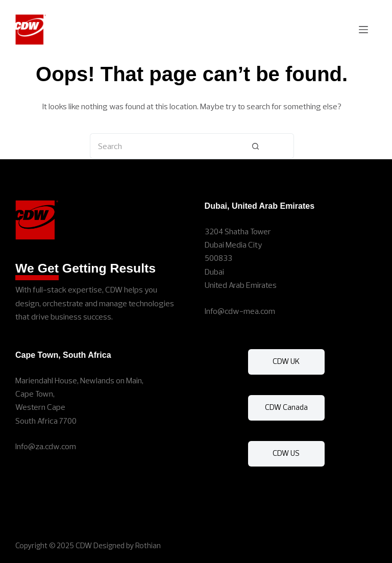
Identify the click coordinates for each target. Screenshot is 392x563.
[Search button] (256, 146)
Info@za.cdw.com (46, 446)
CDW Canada (286, 407)
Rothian (148, 545)
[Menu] (363, 30)
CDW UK (286, 361)
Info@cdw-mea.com (240, 311)
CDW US (286, 453)
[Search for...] (154, 146)
